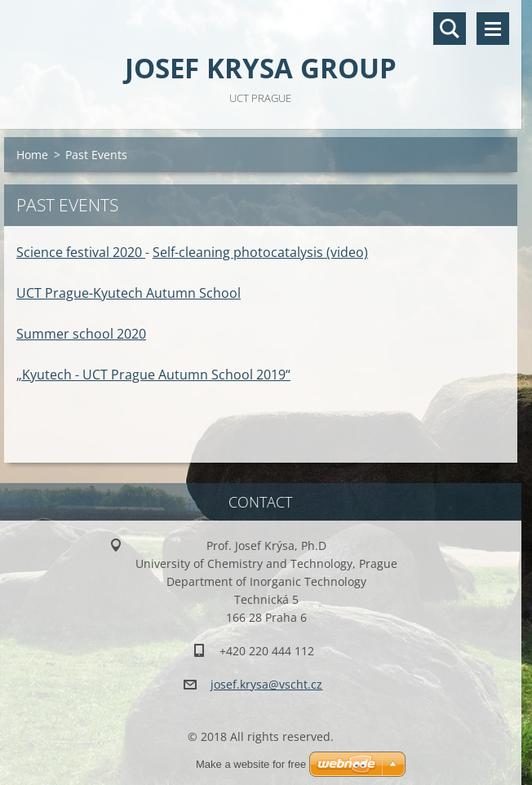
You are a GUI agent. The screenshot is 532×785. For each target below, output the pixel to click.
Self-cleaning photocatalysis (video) (260, 252)
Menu (493, 29)
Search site (450, 29)
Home (32, 155)
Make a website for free (251, 764)
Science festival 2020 (81, 252)
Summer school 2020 (81, 334)
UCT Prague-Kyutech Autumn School (129, 293)
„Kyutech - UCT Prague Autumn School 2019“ (153, 375)
